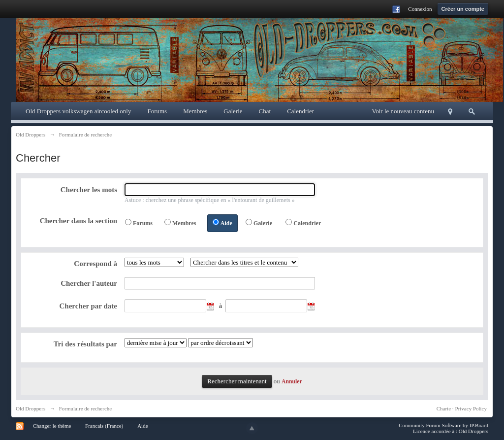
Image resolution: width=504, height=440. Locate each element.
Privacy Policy (471, 408)
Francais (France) (104, 426)
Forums (157, 111)
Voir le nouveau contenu (403, 111)
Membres (195, 111)
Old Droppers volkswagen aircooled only (78, 111)
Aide (226, 223)
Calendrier (300, 111)
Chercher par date (89, 306)
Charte (444, 408)
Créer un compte (463, 9)
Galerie (233, 111)
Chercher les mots (89, 190)
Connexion (420, 9)
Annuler (292, 382)
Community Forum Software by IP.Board (443, 425)
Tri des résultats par (85, 344)
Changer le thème (52, 426)
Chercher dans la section (79, 221)
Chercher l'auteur (89, 283)
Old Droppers (31, 408)
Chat (265, 111)
